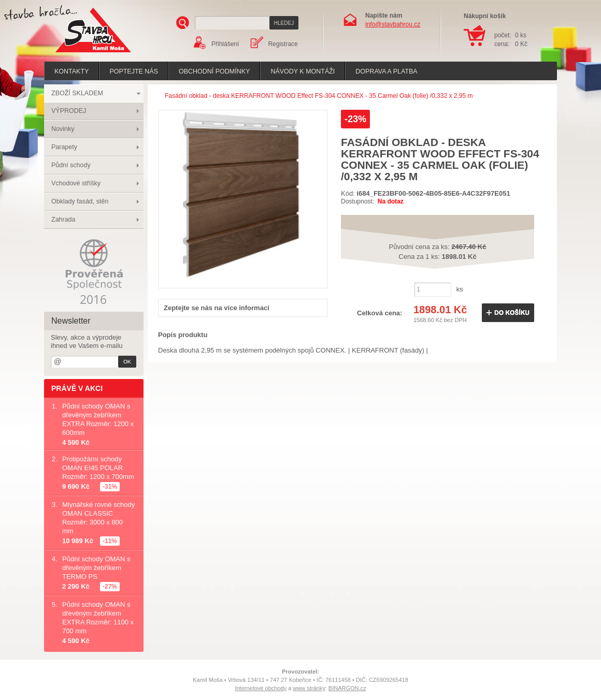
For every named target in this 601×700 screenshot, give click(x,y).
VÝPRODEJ (69, 111)
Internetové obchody (261, 688)
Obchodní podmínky (214, 71)
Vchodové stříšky (76, 183)
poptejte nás (134, 71)
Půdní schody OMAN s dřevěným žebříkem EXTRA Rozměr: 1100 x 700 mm (98, 618)
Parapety (64, 147)
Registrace (283, 44)
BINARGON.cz (347, 688)
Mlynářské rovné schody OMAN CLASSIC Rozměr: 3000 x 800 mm (98, 518)
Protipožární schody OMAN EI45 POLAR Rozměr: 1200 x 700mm (98, 468)
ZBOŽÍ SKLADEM (77, 93)
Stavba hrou (77, 54)
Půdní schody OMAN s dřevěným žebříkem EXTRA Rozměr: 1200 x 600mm (98, 419)
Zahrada (63, 220)
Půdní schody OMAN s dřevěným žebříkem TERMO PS (96, 568)
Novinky (63, 129)
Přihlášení (225, 44)
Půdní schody (71, 165)
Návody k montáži (303, 71)
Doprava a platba (386, 71)
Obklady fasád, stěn (80, 201)
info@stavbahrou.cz (393, 24)
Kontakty (71, 71)
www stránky (309, 688)
